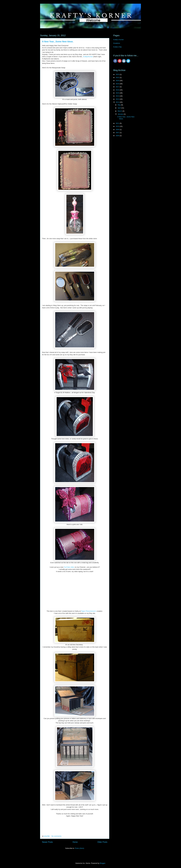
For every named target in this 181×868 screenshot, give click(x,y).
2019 (118, 84)
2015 (118, 93)
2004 (118, 136)
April (119, 108)
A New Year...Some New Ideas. (58, 42)
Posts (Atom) (79, 848)
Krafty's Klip (117, 47)
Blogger (102, 863)
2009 (118, 130)
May (119, 105)
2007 (118, 133)
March (120, 111)
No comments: (57, 836)
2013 (118, 99)
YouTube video (69, 567)
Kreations (117, 43)
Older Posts (102, 842)
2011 (118, 123)
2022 (118, 77)
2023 (118, 74)
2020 (118, 81)
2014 (118, 96)
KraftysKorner (88, 57)
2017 (118, 87)
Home (75, 842)
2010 (118, 126)
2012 (118, 102)
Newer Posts (47, 842)
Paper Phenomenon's (89, 611)
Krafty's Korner (119, 40)
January (121, 114)
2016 (118, 90)
